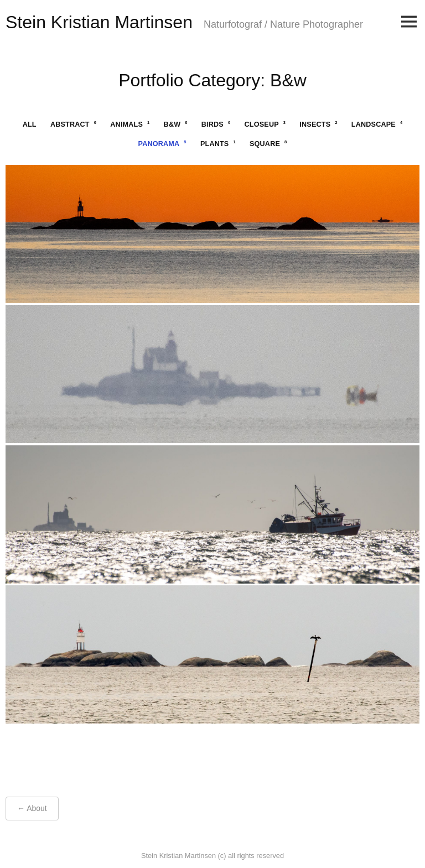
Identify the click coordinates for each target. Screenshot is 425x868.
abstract (73, 124)
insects (318, 124)
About (37, 808)
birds (216, 124)
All (30, 124)
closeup (265, 124)
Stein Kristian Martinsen (99, 22)
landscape (377, 124)
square (268, 144)
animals (130, 124)
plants (218, 144)
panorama (162, 144)
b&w (176, 124)
